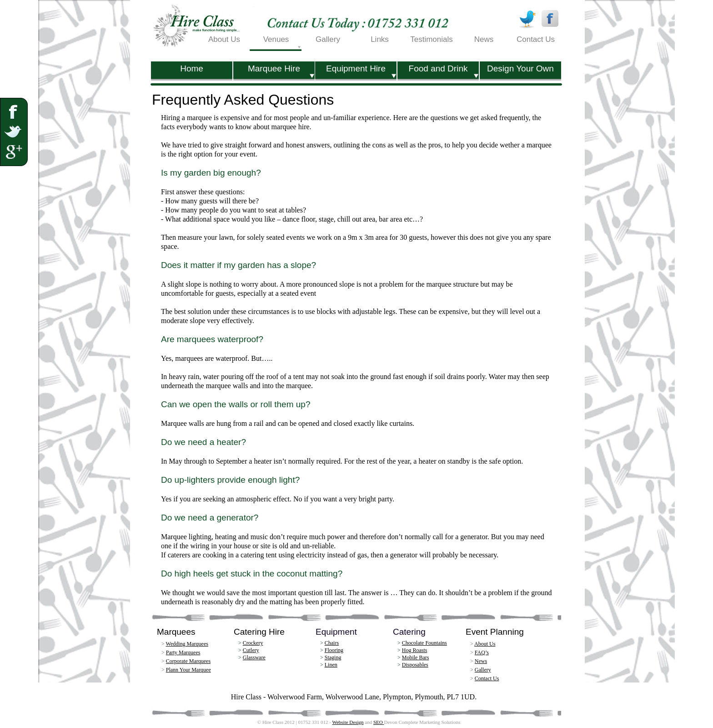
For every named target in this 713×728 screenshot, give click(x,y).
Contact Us (487, 678)
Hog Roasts (415, 650)
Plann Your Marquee (188, 670)
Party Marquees (183, 652)
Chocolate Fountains (424, 643)
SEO (379, 722)
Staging (333, 657)
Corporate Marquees (188, 661)
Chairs (332, 643)
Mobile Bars (416, 657)
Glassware (254, 657)
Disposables (415, 665)
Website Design (348, 722)
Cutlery (251, 650)
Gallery (483, 670)
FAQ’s (482, 652)
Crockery (253, 643)
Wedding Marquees (187, 644)
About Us (485, 644)
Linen (331, 665)
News (481, 661)
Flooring (334, 650)
